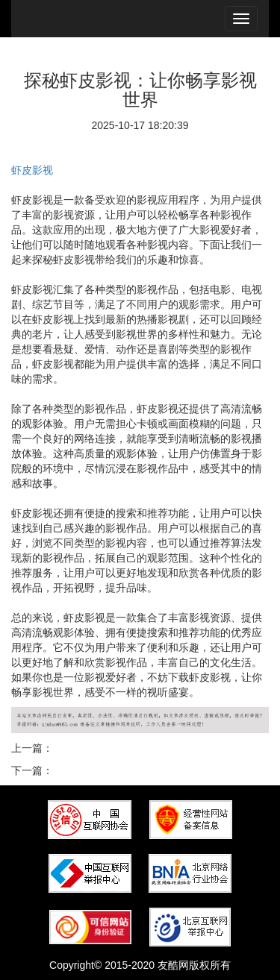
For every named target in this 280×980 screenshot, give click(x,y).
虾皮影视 (32, 170)
